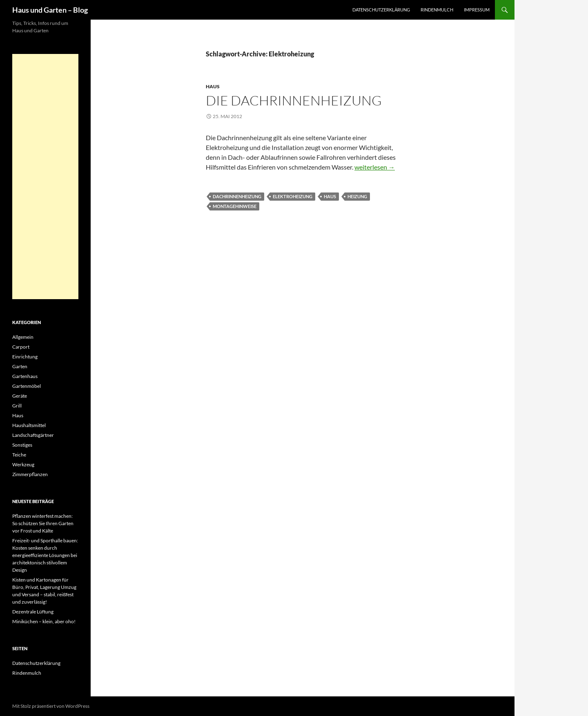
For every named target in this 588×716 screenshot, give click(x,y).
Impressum (477, 10)
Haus (213, 86)
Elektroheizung (293, 196)
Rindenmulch (437, 10)
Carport (21, 347)
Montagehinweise (235, 206)
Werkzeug (23, 464)
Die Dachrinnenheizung (294, 100)
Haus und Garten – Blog (50, 10)
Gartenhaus (25, 376)
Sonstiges (22, 445)
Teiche (19, 455)
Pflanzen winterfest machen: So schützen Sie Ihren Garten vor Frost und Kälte (43, 523)
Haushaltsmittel (29, 425)
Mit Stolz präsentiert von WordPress (51, 706)
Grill (17, 406)
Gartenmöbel (27, 386)
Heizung (357, 196)
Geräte (20, 396)
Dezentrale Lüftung (33, 612)
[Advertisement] (45, 177)
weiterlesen (375, 167)
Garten (20, 366)
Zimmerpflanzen (30, 474)
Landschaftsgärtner (33, 435)
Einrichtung (25, 357)
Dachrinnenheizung (237, 196)
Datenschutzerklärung (381, 10)
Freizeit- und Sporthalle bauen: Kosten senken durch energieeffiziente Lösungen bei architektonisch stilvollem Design (45, 555)
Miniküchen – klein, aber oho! (44, 621)
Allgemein (23, 337)
